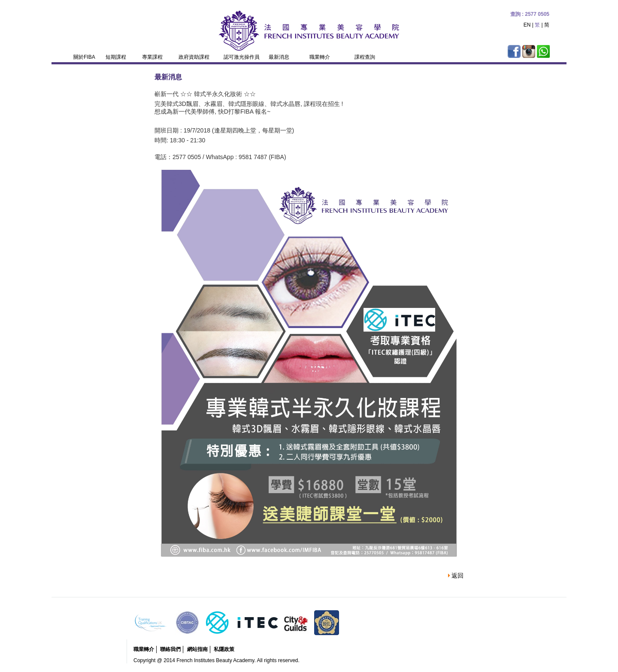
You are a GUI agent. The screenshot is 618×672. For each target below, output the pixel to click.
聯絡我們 (170, 649)
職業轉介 (144, 649)
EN (527, 25)
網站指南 (197, 649)
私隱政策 (224, 649)
